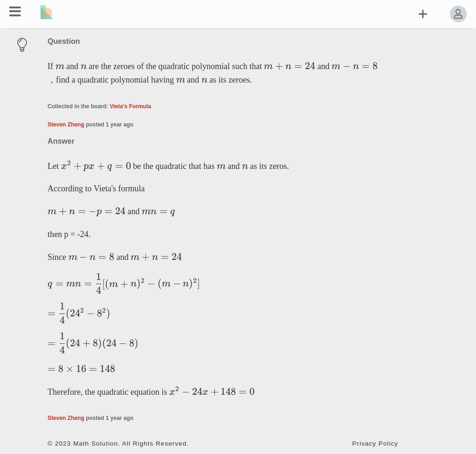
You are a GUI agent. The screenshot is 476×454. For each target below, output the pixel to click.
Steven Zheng (66, 125)
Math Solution (96, 444)
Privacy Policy (376, 444)
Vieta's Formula (130, 106)
